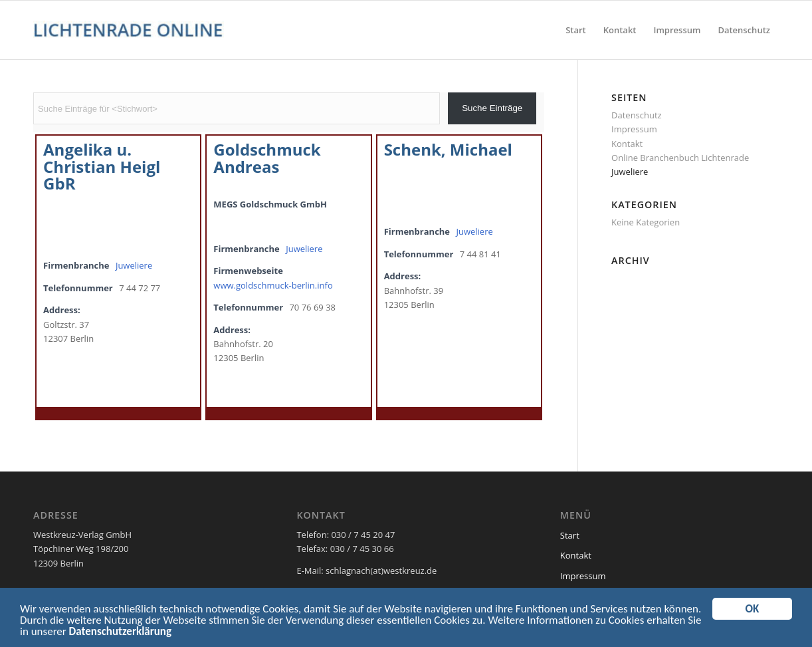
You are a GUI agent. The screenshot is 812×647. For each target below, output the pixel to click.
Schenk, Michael (448, 149)
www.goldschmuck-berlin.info (273, 285)
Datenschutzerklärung (120, 633)
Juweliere (134, 265)
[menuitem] (576, 30)
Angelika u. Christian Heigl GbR (102, 166)
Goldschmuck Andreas (267, 158)
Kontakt (627, 144)
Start (570, 535)
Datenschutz (637, 115)
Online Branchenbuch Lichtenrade (680, 158)
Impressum (634, 129)
